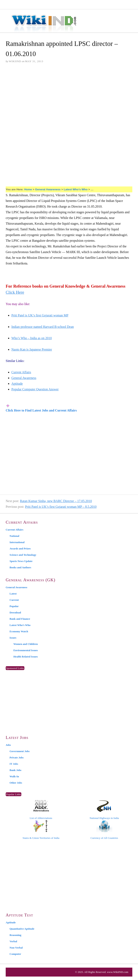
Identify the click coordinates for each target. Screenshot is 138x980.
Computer (15, 954)
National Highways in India (104, 810)
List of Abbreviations (41, 810)
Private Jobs (17, 757)
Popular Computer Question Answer (35, 389)
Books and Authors (20, 567)
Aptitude (17, 384)
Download (15, 612)
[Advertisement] (69, 98)
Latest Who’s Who (76, 189)
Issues (13, 638)
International (17, 542)
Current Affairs (21, 372)
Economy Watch (19, 631)
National (14, 536)
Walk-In (14, 776)
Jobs (8, 745)
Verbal (13, 941)
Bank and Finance (20, 619)
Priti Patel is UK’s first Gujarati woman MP (40, 315)
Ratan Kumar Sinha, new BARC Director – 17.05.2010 (56, 501)
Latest (13, 594)
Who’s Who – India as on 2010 (32, 338)
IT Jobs (14, 764)
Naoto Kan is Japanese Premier (32, 349)
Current (14, 600)
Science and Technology (23, 555)
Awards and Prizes (20, 548)
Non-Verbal (16, 948)
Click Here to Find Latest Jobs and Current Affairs (41, 410)
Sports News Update (21, 561)
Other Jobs (16, 783)
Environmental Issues (26, 650)
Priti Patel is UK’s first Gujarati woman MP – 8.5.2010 (61, 507)
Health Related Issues (26, 657)
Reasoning (15, 935)
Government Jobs (20, 751)
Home (28, 189)
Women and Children (26, 644)
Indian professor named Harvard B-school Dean (43, 327)
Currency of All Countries (104, 830)
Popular (14, 606)
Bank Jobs (15, 770)
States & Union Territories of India (41, 830)
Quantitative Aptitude (22, 929)
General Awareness (48, 189)
